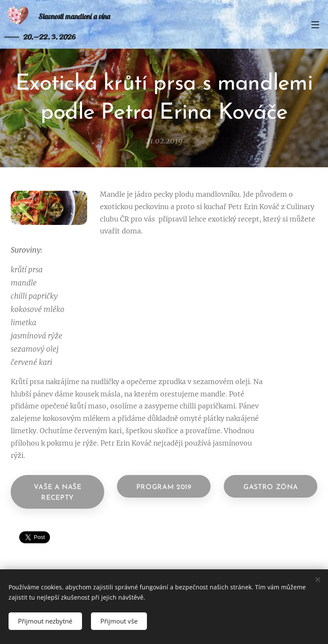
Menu (315, 25)
